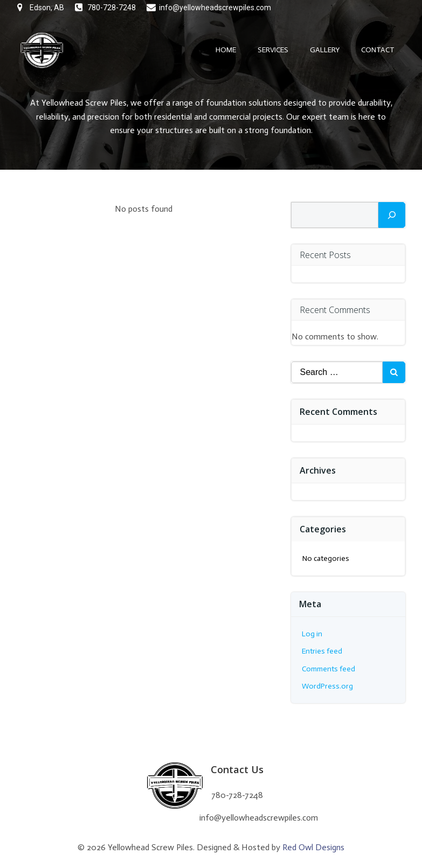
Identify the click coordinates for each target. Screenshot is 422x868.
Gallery (325, 50)
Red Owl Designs (313, 847)
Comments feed (328, 669)
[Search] (392, 215)
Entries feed (322, 651)
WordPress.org (327, 686)
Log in (312, 634)
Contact (378, 50)
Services (273, 50)
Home (226, 50)
